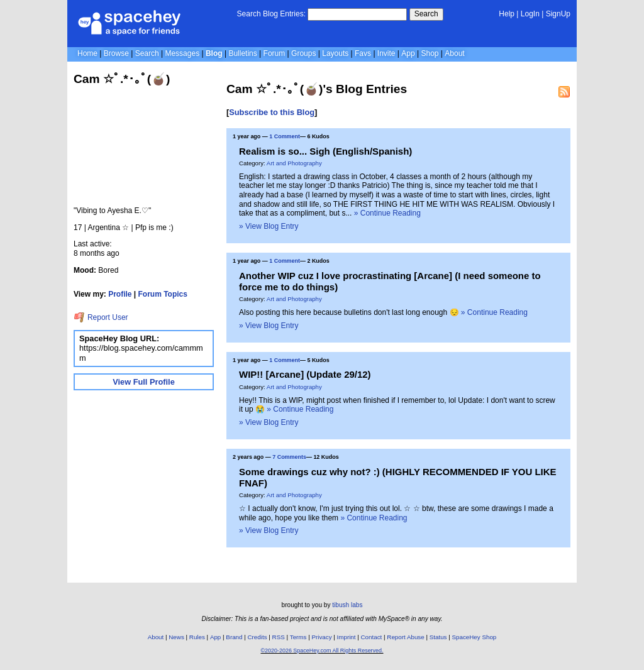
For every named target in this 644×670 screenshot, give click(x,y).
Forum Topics (163, 294)
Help (507, 14)
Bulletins (242, 53)
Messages (182, 53)
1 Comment (285, 136)
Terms (298, 637)
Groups (303, 53)
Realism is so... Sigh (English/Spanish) (325, 151)
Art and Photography (294, 163)
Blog (214, 53)
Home (87, 53)
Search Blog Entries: (271, 14)
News (176, 637)
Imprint (347, 637)
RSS (279, 637)
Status (438, 637)
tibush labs (347, 605)
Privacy (321, 637)
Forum (275, 53)
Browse (116, 53)
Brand (234, 637)
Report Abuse (405, 637)
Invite (386, 53)
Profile (120, 294)
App (408, 53)
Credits (258, 637)
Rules (197, 637)
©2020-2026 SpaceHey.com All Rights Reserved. (322, 651)
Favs (363, 53)
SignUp (558, 14)
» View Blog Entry (269, 226)
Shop (430, 53)
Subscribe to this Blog (272, 112)
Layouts (335, 53)
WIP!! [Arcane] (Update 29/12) (305, 374)
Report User (101, 317)
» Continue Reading (387, 213)
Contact (372, 637)
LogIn (530, 14)
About (454, 53)
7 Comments (289, 457)
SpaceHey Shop (475, 637)
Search (426, 14)
